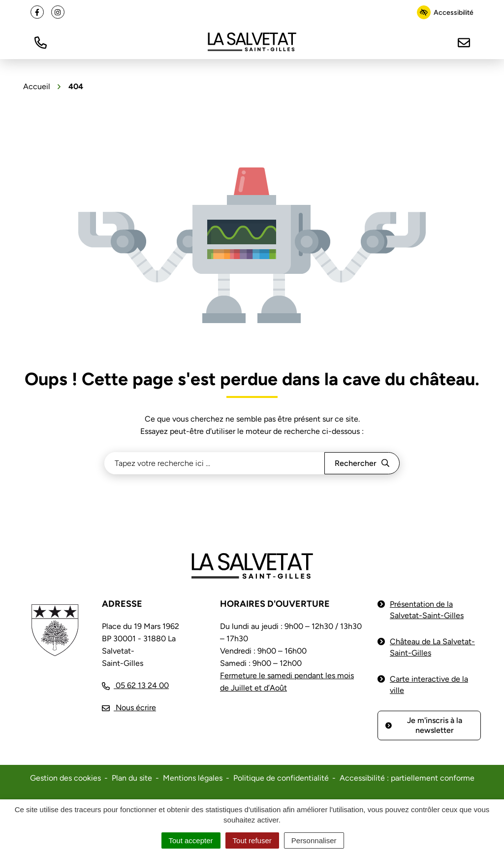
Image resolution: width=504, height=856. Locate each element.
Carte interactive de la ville (429, 685)
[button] (40, 42)
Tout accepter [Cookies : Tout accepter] (191, 840)
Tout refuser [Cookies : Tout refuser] (252, 840)
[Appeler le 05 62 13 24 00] (135, 685)
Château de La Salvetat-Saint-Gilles (432, 647)
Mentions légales (193, 778)
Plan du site (132, 778)
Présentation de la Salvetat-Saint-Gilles (427, 610)
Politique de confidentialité (281, 778)
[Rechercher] (362, 463)
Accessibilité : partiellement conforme (407, 778)
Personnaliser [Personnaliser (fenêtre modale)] (314, 840)
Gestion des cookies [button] (65, 778)
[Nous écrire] (464, 42)
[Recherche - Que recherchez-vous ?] (215, 463)
